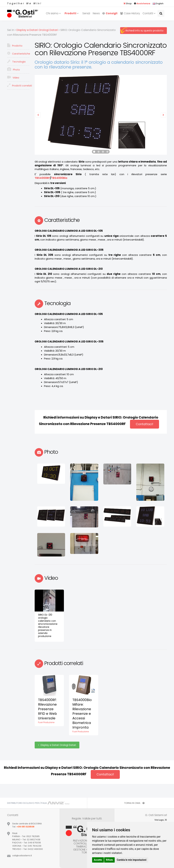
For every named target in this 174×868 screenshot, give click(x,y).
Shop (128, 3)
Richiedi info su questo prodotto (145, 31)
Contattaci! (145, 424)
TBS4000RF (42, 178)
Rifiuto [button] (109, 860)
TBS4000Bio (59, 178)
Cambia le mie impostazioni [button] (132, 860)
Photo (14, 69)
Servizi (86, 13)
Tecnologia (16, 61)
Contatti (150, 13)
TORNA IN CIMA (134, 803)
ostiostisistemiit (22, 856)
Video (13, 77)
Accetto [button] (98, 860)
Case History (130, 13)
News (96, 13)
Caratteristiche (18, 53)
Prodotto (15, 45)
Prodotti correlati (18, 85)
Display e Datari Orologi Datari (57, 745)
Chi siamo (54, 13)
